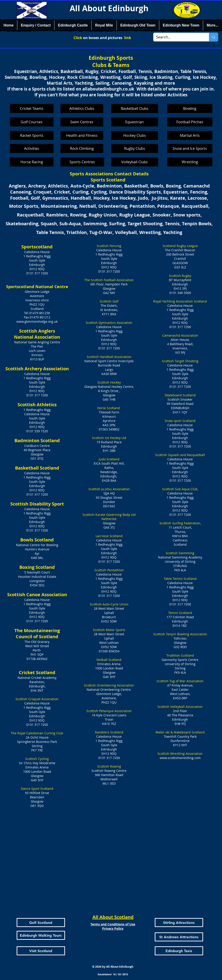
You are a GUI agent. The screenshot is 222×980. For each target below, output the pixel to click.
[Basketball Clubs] (135, 108)
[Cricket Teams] (32, 108)
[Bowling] (190, 108)
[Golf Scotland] (41, 923)
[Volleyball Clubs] (135, 162)
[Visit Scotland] (41, 951)
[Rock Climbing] (82, 148)
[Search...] (178, 37)
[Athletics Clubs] (82, 108)
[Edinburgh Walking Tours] (41, 935)
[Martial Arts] (190, 135)
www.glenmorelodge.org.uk (37, 321)
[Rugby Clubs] (135, 148)
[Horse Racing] (32, 162)
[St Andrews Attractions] (179, 937)
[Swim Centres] (82, 122)
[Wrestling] (190, 162)
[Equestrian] (135, 122)
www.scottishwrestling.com (180, 758)
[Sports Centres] (82, 162)
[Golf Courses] (32, 122)
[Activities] (32, 148)
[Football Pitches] (190, 122)
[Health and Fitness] (82, 135)
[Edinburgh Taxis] (179, 951)
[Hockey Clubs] (135, 135)
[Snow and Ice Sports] (190, 148)
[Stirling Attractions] (179, 923)
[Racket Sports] (32, 135)
